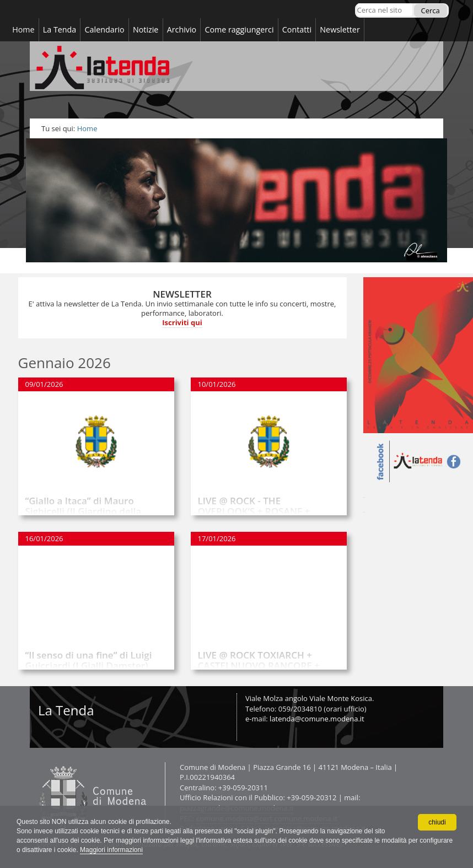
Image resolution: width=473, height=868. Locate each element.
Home (87, 128)
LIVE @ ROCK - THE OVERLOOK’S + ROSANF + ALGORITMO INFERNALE (254, 511)
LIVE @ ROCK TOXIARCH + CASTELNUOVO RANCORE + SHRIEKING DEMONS (259, 665)
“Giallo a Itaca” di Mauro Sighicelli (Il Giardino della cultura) (84, 511)
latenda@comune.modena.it (317, 719)
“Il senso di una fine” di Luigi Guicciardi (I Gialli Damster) (89, 660)
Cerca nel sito (356, 3)
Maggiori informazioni (111, 850)
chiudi (437, 822)
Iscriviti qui (182, 322)
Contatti (37, 762)
